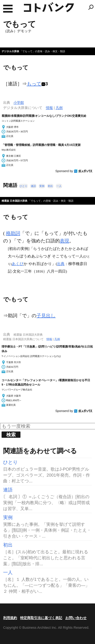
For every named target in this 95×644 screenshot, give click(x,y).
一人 (59, 186)
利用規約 (10, 618)
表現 (64, 241)
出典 (61, 264)
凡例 (59, 108)
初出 (50, 186)
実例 (42, 186)
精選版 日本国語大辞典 (14, 201)
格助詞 (13, 233)
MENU (8, 9)
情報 (49, 108)
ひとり (23, 186)
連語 (33, 186)
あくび (18, 264)
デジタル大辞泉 (10, 51)
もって (34, 84)
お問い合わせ (76, 618)
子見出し (46, 316)
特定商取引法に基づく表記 (41, 618)
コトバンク (49, 7)
